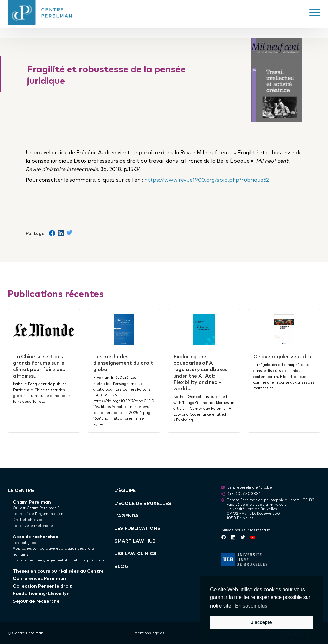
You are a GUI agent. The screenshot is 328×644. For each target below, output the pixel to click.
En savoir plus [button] (251, 606)
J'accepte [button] (261, 622)
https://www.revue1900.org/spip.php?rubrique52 (207, 179)
